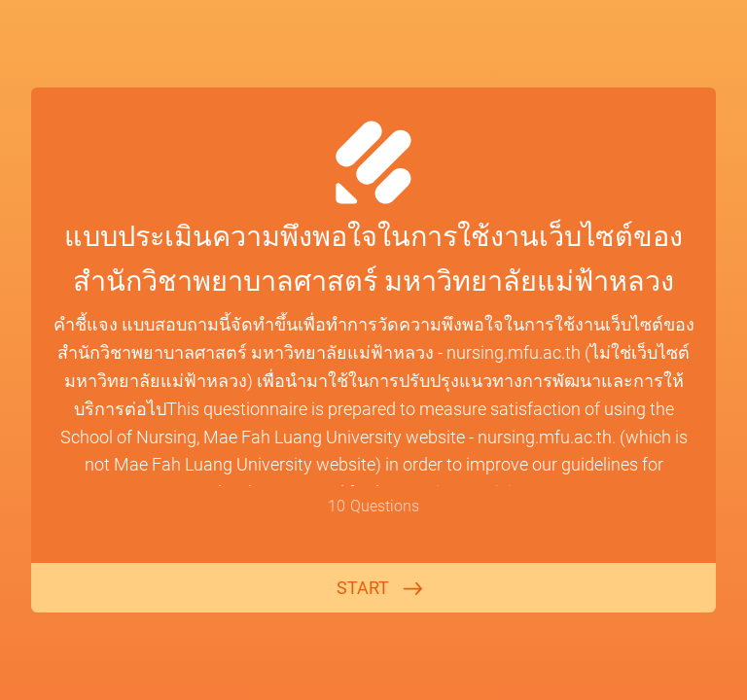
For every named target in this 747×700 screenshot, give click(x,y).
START (363, 588)
